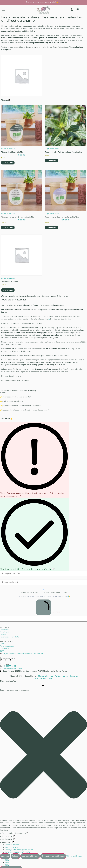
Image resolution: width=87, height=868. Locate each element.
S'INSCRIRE (44, 607)
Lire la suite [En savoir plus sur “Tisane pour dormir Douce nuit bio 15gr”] (8, 227)
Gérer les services (12, 847)
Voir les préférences (30, 856)
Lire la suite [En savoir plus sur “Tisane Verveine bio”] (8, 290)
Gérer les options (12, 845)
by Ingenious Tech (9, 681)
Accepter (5, 856)
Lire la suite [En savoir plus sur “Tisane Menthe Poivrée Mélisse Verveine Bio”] (51, 160)
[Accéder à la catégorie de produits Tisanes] (22, 79)
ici (49, 319)
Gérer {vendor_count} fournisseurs (19, 850)
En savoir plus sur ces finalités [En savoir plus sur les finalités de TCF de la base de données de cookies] (17, 852)
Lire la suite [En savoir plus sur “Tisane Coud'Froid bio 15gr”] (8, 163)
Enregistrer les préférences (53, 856)
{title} (7, 860)
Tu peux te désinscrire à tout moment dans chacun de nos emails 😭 (44, 596)
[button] (3, 10)
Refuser (15, 856)
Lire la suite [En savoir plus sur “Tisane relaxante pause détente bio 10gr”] (51, 227)
